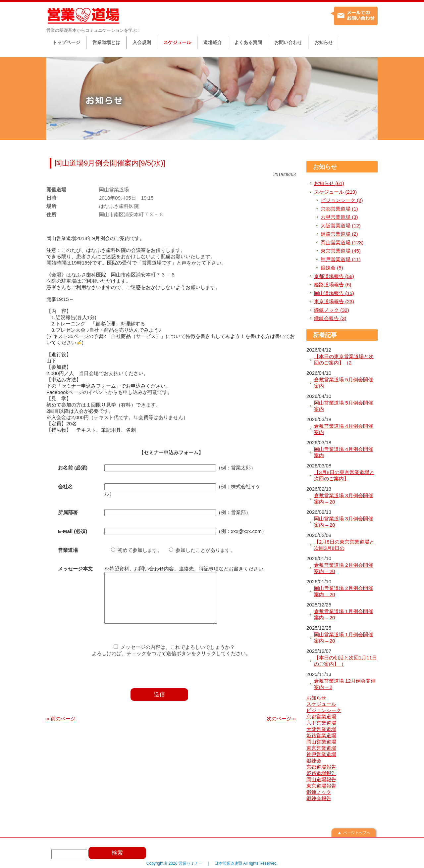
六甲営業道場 (321, 723)
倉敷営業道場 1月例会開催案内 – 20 (344, 615)
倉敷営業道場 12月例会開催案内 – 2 (345, 684)
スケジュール (321, 704)
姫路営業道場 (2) (339, 234)
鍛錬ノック (319, 792)
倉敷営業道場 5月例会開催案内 (344, 383)
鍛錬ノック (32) (332, 310)
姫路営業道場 (321, 735)
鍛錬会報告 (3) (330, 318)
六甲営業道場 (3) (339, 217)
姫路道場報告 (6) (333, 285)
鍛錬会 (314, 761)
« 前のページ (61, 728)
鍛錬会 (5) (332, 268)
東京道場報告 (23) (334, 301)
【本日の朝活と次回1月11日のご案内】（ (345, 661)
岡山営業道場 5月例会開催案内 (344, 406)
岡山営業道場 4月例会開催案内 (344, 452)
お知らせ (325, 167)
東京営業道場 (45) (341, 251)
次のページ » (281, 728)
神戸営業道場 (321, 754)
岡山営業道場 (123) (342, 242)
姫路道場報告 (321, 773)
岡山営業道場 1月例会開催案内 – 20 (344, 638)
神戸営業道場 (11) (341, 259)
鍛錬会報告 (319, 798)
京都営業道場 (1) (339, 209)
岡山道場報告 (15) (334, 293)
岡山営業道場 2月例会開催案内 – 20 (344, 591)
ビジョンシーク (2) (342, 200)
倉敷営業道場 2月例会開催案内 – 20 (344, 568)
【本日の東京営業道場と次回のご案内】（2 (344, 360)
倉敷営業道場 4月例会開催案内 (344, 429)
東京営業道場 (321, 748)
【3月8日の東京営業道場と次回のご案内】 (344, 476)
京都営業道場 (321, 717)
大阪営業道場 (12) (341, 226)
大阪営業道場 (321, 729)
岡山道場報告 (321, 779)
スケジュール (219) (335, 192)
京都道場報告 (321, 767)
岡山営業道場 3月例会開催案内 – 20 (344, 522)
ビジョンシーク (324, 710)
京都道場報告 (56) (334, 276)
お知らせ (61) (329, 183)
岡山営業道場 (321, 742)
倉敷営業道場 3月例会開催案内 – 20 (344, 499)
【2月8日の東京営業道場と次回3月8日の (344, 545)
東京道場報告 (321, 786)
